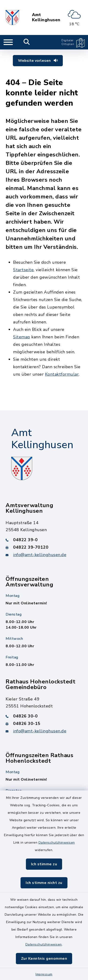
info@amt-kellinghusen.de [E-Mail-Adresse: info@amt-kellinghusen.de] (40, 555)
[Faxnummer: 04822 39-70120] (44, 547)
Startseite (23, 270)
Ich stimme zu (44, 864)
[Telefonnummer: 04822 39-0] (44, 540)
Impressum (44, 974)
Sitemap (22, 337)
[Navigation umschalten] (8, 42)
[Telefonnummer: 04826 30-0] (44, 716)
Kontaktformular (62, 374)
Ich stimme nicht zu (44, 883)
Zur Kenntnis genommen (44, 959)
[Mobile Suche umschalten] (27, 42)
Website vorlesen (38, 61)
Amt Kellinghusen (46, 17)
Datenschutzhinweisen (57, 843)
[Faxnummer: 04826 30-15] (44, 724)
